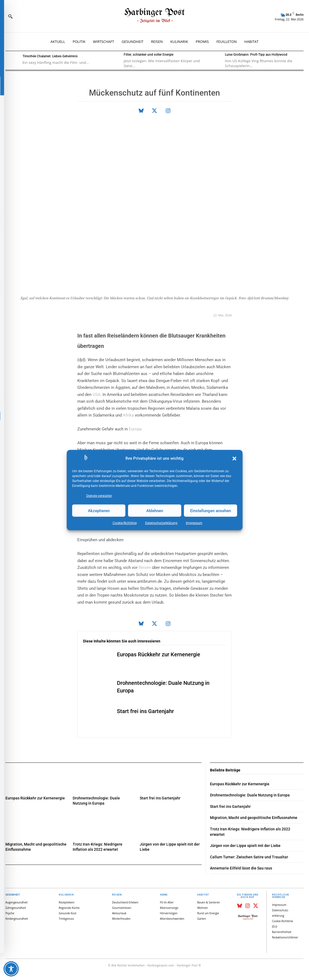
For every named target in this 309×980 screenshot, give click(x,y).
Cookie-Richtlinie (125, 523)
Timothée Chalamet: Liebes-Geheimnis (50, 56)
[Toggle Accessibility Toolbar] (11, 969)
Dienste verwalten (99, 496)
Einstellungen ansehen (211, 511)
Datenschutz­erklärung (161, 523)
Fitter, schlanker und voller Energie (149, 55)
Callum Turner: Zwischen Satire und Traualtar (249, 857)
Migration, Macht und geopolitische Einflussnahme (254, 818)
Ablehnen (155, 511)
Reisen (145, 568)
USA (96, 395)
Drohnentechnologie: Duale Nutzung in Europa (250, 795)
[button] (234, 459)
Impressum (194, 523)
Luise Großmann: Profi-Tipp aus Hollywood (256, 55)
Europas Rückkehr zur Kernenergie (159, 654)
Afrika (128, 415)
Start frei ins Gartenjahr (145, 711)
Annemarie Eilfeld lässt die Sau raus (241, 868)
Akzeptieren (99, 511)
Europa (135, 429)
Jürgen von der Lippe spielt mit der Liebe (245, 846)
